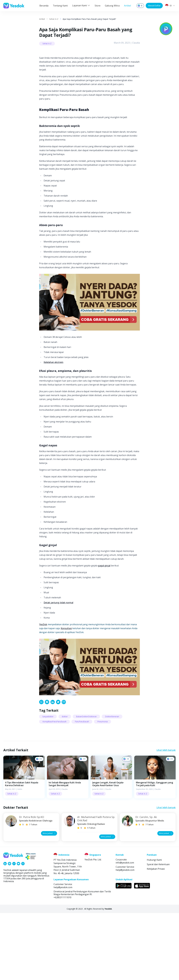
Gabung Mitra (112, 6)
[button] (24, 844)
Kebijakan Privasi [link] (156, 936)
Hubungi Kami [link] (154, 927)
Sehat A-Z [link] (54, 19)
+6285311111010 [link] (62, 964)
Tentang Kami (60, 6)
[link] (41, 769)
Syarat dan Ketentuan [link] (158, 931)
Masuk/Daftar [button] (154, 6)
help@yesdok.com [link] (125, 937)
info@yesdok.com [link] (125, 930)
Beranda (44, 6)
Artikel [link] (42, 19)
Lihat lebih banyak (166, 817)
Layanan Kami (81, 5)
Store (98, 6)
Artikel (127, 6)
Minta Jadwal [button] (49, 900)
